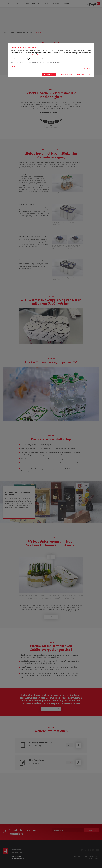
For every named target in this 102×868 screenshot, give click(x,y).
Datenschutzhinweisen (39, 55)
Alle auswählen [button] (49, 75)
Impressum (14, 66)
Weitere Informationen (84, 75)
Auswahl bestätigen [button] (66, 75)
